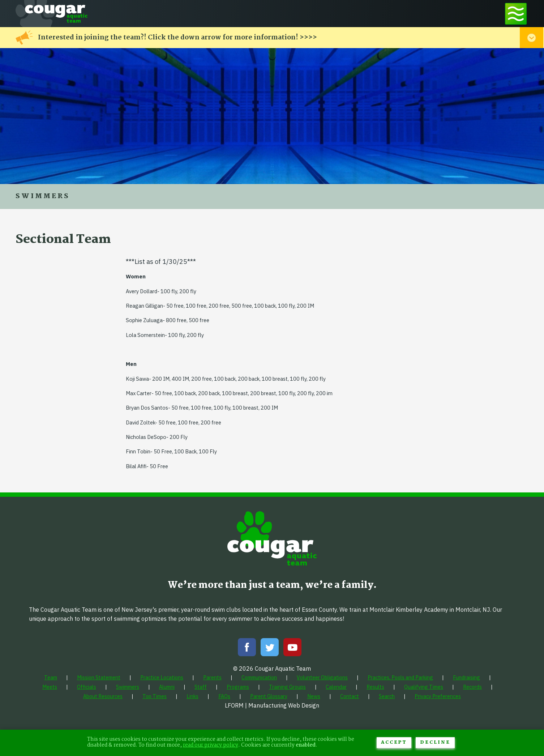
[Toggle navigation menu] (516, 14)
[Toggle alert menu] (532, 38)
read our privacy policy (211, 745)
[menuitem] (51, 677)
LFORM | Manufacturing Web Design (272, 705)
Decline (435, 742)
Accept (394, 742)
